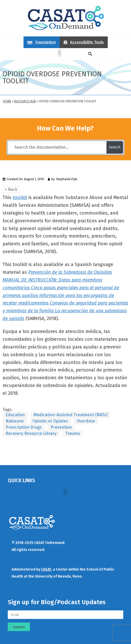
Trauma (73, 433)
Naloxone (15, 421)
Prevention (61, 427)
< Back (11, 189)
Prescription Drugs (24, 427)
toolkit (20, 198)
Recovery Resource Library (31, 433)
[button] (60, 53)
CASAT (46, 569)
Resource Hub (25, 101)
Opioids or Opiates (50, 421)
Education (15, 415)
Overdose (86, 421)
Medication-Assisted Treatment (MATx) (71, 415)
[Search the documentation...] (57, 147)
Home (7, 101)
